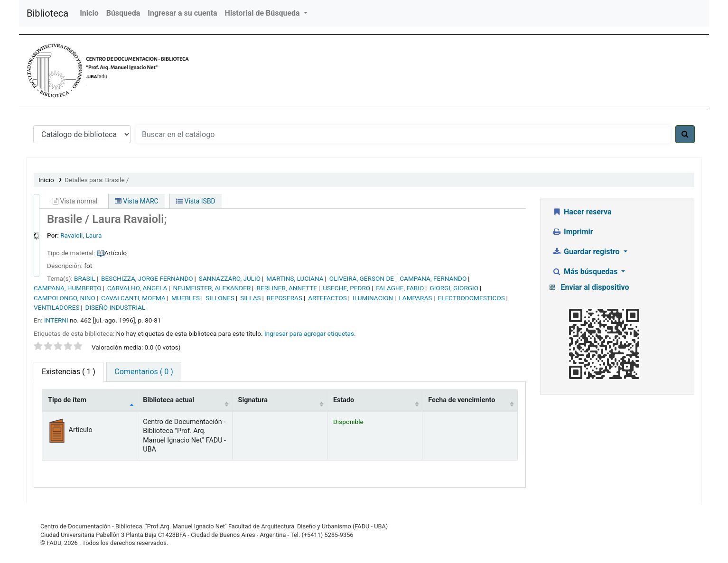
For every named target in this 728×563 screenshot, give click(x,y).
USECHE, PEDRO (346, 288)
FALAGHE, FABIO (400, 288)
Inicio (89, 13)
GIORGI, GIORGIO (454, 288)
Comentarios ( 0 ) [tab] (144, 372)
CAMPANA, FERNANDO (433, 278)
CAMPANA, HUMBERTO (68, 288)
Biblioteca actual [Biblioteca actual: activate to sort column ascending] (168, 400)
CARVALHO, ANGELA (137, 288)
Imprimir (573, 232)
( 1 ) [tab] (69, 372)
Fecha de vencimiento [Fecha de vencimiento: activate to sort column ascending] (462, 400)
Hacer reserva (582, 212)
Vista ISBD (196, 201)
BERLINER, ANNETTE (287, 288)
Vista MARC (137, 201)
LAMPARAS (415, 298)
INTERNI (56, 320)
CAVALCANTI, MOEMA (133, 298)
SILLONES (220, 298)
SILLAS (250, 298)
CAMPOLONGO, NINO (65, 298)
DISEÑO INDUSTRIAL (116, 307)
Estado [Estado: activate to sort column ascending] (344, 400)
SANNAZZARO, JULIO (230, 278)
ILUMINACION (373, 298)
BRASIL (85, 278)
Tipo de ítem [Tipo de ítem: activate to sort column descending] (67, 400)
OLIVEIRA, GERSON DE (362, 278)
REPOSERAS (285, 298)
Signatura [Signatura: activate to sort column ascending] (253, 400)
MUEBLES (186, 298)
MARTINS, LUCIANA (295, 278)
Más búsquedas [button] (586, 272)
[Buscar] (685, 134)
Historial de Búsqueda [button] (263, 13)
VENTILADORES (56, 307)
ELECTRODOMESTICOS (471, 298)
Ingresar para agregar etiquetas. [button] (310, 333)
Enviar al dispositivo (595, 287)
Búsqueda (123, 13)
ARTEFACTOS (327, 298)
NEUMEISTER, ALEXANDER (212, 288)
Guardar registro (587, 252)
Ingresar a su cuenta (182, 13)
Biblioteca (47, 13)
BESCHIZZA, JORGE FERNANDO (147, 278)
